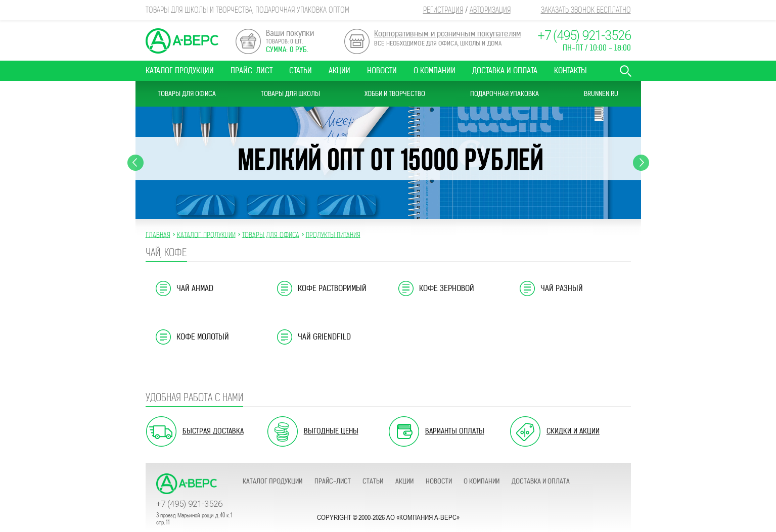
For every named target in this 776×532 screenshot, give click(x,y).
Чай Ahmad (195, 288)
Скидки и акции (573, 431)
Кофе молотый (203, 337)
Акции (339, 70)
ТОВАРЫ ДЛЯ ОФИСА (271, 234)
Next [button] (641, 163)
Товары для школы (290, 94)
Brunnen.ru (601, 94)
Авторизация (490, 10)
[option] (388, 163)
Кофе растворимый (332, 288)
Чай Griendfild (324, 337)
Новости (382, 70)
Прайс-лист (252, 70)
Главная (158, 234)
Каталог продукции (180, 70)
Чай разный (562, 288)
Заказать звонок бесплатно (586, 10)
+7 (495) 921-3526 (584, 36)
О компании (435, 70)
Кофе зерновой (447, 288)
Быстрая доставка (213, 431)
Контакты (570, 70)
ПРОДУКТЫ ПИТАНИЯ (333, 234)
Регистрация (443, 10)
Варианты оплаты (455, 431)
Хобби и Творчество (395, 94)
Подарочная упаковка (505, 94)
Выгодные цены (331, 431)
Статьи (301, 70)
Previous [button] (135, 163)
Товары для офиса (187, 94)
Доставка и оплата (505, 70)
